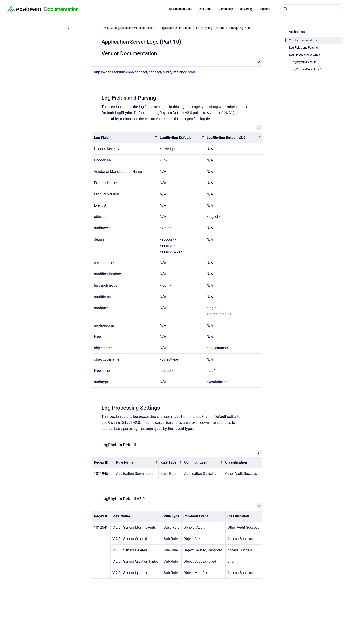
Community (226, 9)
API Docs (205, 9)
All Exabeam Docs (181, 9)
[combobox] (312, 9)
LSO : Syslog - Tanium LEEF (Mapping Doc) (223, 28)
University (246, 9)
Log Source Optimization (175, 28)
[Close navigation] (69, 29)
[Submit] (285, 9)
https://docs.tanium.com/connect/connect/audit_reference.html (144, 72)
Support (265, 9)
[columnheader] (125, 138)
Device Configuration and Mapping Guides (128, 28)
